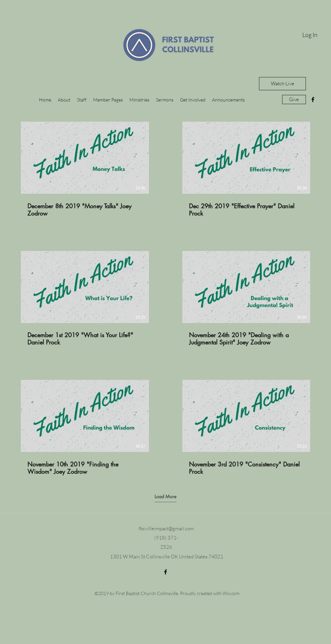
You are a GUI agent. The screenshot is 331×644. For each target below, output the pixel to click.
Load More (165, 497)
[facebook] (313, 100)
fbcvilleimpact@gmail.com (166, 528)
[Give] (294, 100)
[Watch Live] (282, 84)
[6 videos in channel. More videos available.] (165, 299)
